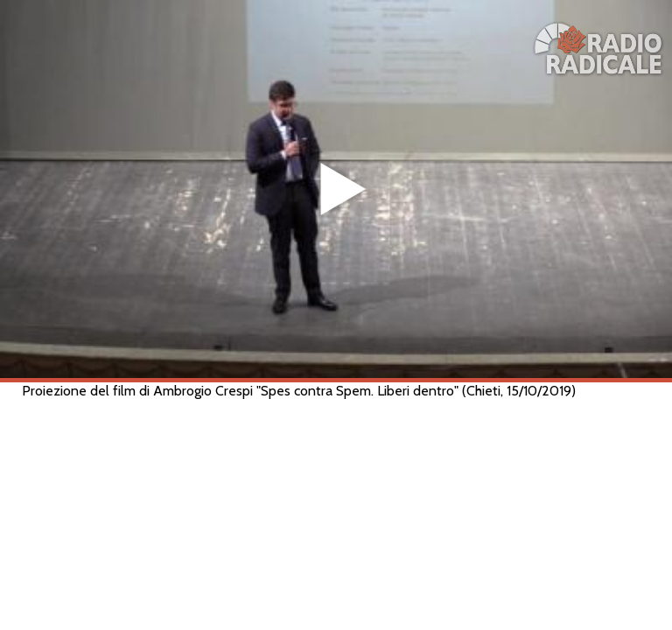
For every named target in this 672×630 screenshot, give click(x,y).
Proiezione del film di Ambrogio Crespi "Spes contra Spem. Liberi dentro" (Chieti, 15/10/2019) (299, 391)
